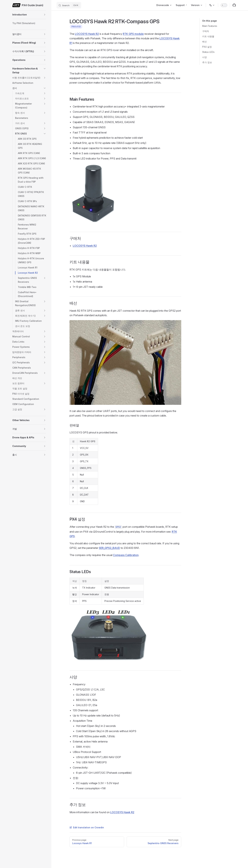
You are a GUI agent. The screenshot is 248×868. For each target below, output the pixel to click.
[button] (45, 15)
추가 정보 (207, 62)
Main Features (210, 26)
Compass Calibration (126, 555)
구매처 (206, 31)
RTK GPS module (133, 34)
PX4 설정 (207, 47)
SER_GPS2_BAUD (109, 548)
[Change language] (212, 5)
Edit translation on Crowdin (87, 827)
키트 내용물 (208, 36)
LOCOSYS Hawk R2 (87, 34)
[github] (234, 5)
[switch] (224, 5)
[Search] (69, 5)
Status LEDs (208, 52)
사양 (204, 57)
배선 (204, 42)
